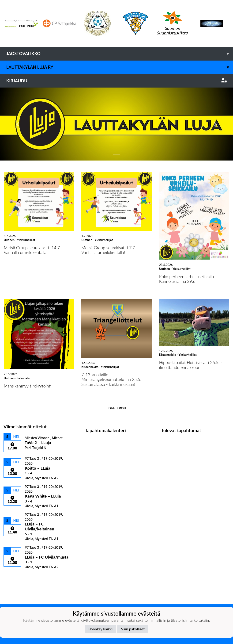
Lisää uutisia (116, 408)
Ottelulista (15, 577)
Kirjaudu (116, 81)
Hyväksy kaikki (100, 629)
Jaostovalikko (120, 54)
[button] (17, 124)
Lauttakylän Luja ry (120, 67)
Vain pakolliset (133, 629)
